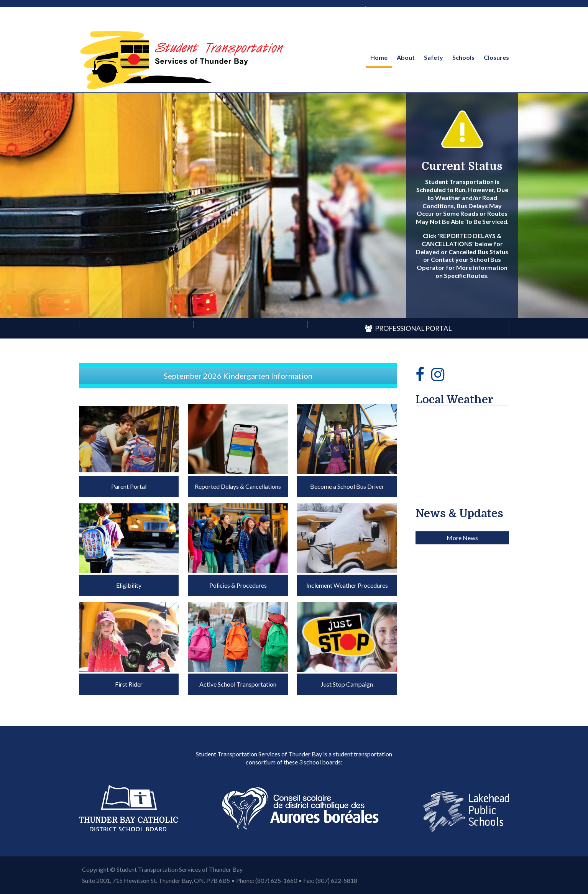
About (406, 57)
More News (462, 666)
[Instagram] (438, 374)
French (381, 8)
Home (379, 57)
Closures (496, 57)
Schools (463, 57)
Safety (434, 57)
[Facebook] (420, 374)
